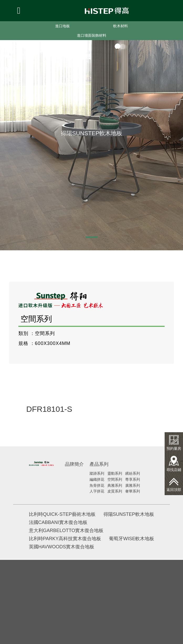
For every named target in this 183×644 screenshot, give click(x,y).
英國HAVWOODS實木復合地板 (62, 547)
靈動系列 (115, 473)
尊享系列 (133, 479)
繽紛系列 (133, 473)
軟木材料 (121, 26)
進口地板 (62, 26)
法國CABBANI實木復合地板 (58, 522)
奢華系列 (133, 491)
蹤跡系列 (97, 473)
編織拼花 (97, 479)
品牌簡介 (74, 464)
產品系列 (99, 464)
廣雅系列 (133, 485)
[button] (92, 237)
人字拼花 (97, 491)
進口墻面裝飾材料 (92, 35)
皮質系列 (115, 491)
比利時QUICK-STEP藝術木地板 (62, 514)
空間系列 (115, 479)
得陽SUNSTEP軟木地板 (129, 514)
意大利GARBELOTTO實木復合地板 (66, 531)
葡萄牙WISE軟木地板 (132, 539)
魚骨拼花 (97, 485)
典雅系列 (115, 485)
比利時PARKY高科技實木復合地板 (65, 539)
